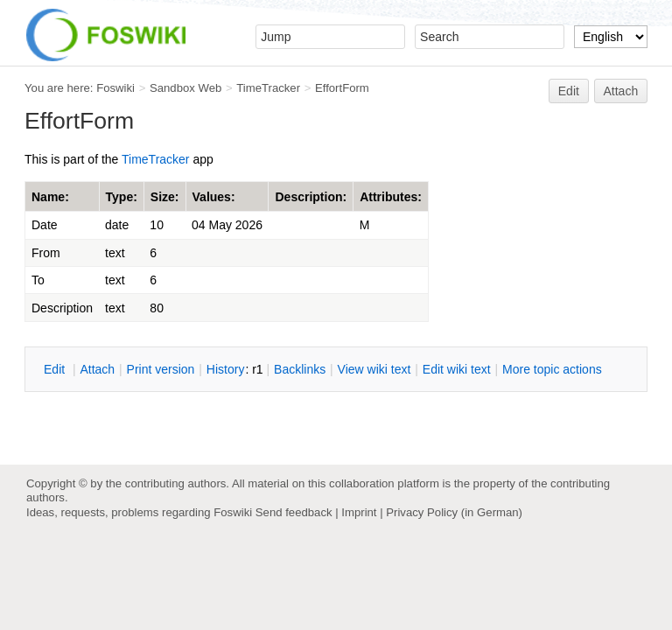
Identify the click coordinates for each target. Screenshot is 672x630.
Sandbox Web (185, 88)
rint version (161, 369)
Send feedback (294, 512)
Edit (569, 91)
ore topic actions (552, 369)
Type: (122, 197)
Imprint (359, 512)
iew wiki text (374, 369)
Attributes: (391, 197)
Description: (311, 197)
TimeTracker (268, 88)
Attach (621, 91)
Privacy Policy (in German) (454, 512)
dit (56, 369)
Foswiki (115, 88)
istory (226, 369)
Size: (165, 197)
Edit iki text (457, 369)
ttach (97, 369)
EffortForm (342, 88)
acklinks (300, 369)
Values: (214, 197)
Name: (50, 197)
